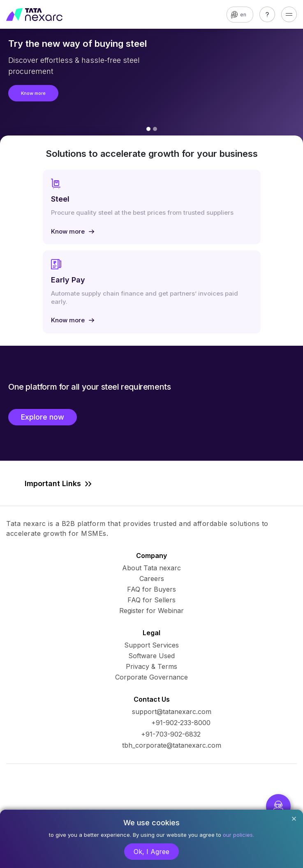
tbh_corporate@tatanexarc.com (172, 745)
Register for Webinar (151, 611)
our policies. (238, 835)
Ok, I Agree (151, 852)
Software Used (151, 656)
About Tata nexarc (151, 568)
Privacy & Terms (151, 666)
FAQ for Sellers (151, 600)
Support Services (151, 645)
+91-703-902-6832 (171, 734)
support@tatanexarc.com (172, 712)
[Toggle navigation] (289, 14)
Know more (33, 93)
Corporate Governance (151, 677)
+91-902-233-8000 (181, 723)
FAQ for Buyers (151, 589)
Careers (152, 579)
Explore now (43, 417)
